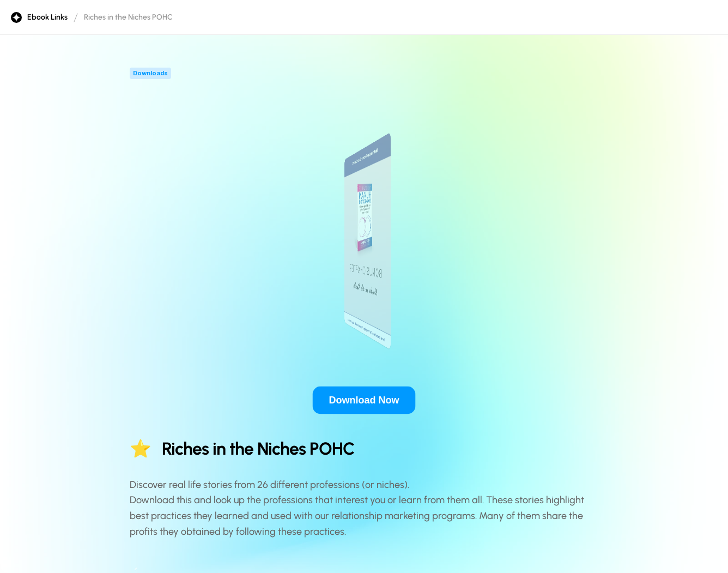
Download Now (364, 400)
